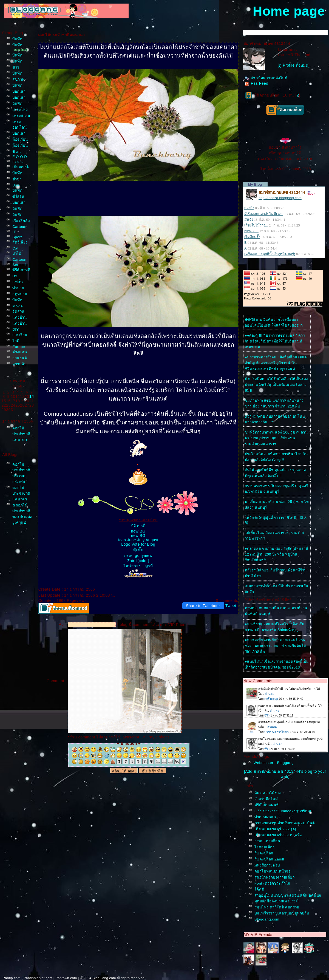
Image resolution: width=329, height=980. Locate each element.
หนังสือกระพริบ (267, 865)
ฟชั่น (18, 282)
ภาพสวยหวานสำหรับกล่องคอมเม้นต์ (285, 823)
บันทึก (17, 39)
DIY (16, 329)
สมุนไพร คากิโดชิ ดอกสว (277, 907)
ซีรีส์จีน (18, 196)
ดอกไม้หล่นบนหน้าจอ (273, 871)
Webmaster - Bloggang (274, 763)
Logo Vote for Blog (138, 544)
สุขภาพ (19, 79)
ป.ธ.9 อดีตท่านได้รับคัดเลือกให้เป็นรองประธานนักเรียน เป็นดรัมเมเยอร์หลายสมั (276, 385)
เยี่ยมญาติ (21, 167)
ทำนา (18, 288)
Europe (19, 347)
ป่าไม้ (17, 254)
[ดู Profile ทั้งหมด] (294, 65)
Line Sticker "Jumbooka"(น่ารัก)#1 (284, 811)
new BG (138, 531)
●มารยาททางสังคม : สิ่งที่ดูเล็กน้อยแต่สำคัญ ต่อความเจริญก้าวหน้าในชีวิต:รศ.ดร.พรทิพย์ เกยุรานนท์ (276, 363)
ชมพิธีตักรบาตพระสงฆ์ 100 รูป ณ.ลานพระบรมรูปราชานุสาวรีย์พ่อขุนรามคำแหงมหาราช (276, 438)
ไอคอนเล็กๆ (265, 847)
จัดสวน (18, 311)
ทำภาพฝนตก (265, 817)
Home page (289, 11)
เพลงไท (20, 110)
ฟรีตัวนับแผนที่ (267, 805)
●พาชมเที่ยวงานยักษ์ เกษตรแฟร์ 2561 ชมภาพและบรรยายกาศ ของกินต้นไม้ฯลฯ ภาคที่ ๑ (276, 646)
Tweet (231, 606)
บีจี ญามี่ (138, 526)
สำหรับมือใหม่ (266, 799)
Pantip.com (12, 978)
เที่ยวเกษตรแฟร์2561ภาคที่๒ (278, 835)
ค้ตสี (259, 889)
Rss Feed (256, 83)
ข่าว (16, 67)
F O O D (20, 157)
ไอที (16, 341)
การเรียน (20, 335)
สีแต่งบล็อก (264, 853)
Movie (18, 306)
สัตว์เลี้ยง (20, 242)
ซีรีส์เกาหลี (21, 270)
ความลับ (19, 364)
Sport (17, 237)
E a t (16, 151)
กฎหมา (20, 294)
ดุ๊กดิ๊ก (138, 550)
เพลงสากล (21, 116)
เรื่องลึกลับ (21, 221)
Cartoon (19, 227)
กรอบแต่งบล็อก (267, 841)
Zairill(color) (138, 561)
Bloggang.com (267, 919)
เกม (16, 276)
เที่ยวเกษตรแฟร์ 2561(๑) (275, 829)
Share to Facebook (203, 606)
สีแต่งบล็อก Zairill (269, 859)
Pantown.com (66, 978)
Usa (16, 185)
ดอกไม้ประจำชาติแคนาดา (21, 434)
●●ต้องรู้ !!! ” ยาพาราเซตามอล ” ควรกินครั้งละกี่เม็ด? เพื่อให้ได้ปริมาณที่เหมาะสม (275, 341)
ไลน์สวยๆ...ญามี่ (138, 566)
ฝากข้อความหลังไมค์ (266, 78)
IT (14, 232)
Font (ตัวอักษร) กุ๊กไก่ (272, 883)
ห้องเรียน (20, 139)
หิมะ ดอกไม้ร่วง (268, 793)
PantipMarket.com (38, 978)
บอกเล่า (19, 91)
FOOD (18, 162)
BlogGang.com (104, 978)
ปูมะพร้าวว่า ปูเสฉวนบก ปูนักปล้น (282, 913)
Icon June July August (138, 540)
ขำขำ (17, 179)
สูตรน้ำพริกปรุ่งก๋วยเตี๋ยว (275, 877)
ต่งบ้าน (19, 317)
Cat (15, 248)
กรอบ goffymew (138, 556)
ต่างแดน (20, 352)
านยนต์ (20, 358)
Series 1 (20, 265)
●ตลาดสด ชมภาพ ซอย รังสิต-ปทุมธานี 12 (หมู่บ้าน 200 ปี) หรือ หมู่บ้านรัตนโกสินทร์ (277, 554)
